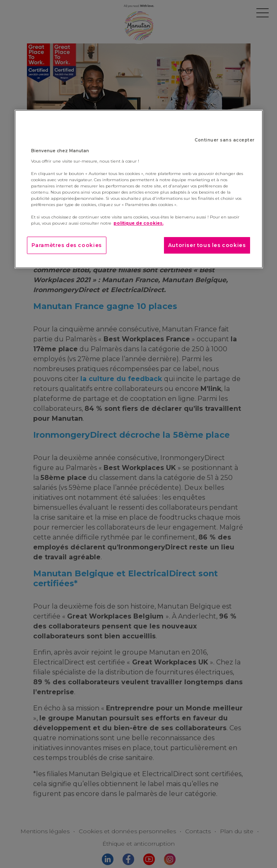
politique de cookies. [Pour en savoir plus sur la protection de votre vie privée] (138, 223)
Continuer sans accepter (225, 140)
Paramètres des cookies (67, 245)
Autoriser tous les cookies (207, 245)
